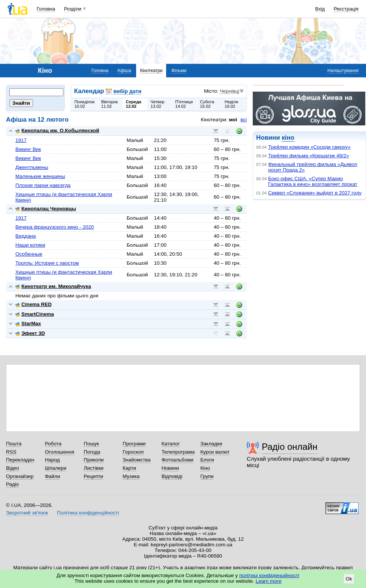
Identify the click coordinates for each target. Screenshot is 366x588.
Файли (53, 476)
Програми (134, 444)
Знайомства (137, 460)
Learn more (269, 581)
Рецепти (93, 476)
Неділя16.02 (231, 104)
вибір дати (127, 91)
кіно (288, 138)
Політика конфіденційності (88, 513)
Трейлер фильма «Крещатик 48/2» (309, 156)
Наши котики (30, 245)
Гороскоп (133, 452)
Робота (53, 444)
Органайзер (20, 476)
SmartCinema (35, 314)
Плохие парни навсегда (43, 185)
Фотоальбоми (178, 460)
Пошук (91, 444)
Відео (13, 468)
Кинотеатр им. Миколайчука (53, 286)
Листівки (94, 468)
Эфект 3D (30, 333)
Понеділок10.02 (85, 104)
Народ (52, 460)
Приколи (94, 460)
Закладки (211, 444)
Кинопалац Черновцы (46, 209)
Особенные (29, 254)
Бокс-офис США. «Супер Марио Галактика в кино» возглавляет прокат (313, 181)
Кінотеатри (151, 71)
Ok (349, 579)
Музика (131, 476)
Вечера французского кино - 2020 (55, 227)
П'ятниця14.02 (184, 104)
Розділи (73, 9)
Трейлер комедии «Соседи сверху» (309, 147)
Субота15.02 (207, 104)
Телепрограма (178, 452)
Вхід (320, 9)
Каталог (171, 444)
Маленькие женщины (40, 176)
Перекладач (20, 460)
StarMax (28, 323)
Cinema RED (34, 304)
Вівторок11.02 (110, 104)
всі (244, 120)
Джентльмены (32, 167)
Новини (170, 468)
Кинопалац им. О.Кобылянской (57, 130)
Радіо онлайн (290, 447)
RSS (11, 452)
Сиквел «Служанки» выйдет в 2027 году (315, 193)
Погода (92, 452)
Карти (129, 468)
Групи (207, 476)
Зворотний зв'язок (27, 513)
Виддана (26, 236)
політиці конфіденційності (269, 575)
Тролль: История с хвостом (47, 263)
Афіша (124, 71)
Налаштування (343, 71)
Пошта (14, 444)
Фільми (179, 71)
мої (233, 120)
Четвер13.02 (157, 104)
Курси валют (215, 452)
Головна (46, 9)
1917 (21, 140)
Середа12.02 (134, 104)
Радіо (12, 484)
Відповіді (172, 476)
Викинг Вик (28, 149)
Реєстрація (346, 9)
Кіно (205, 468)
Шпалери (56, 468)
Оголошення (60, 452)
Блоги (207, 460)
